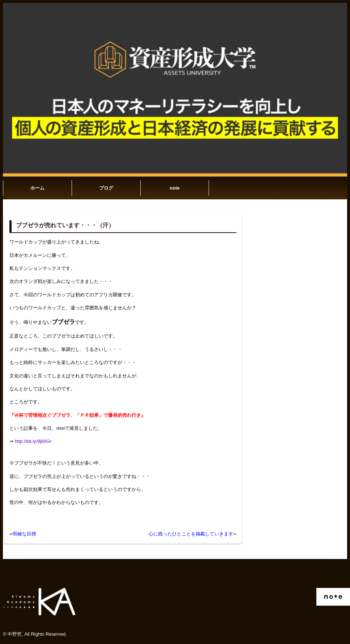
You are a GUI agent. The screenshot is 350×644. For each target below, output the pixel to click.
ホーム (37, 188)
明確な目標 (24, 534)
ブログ (106, 188)
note (174, 188)
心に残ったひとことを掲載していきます (191, 534)
